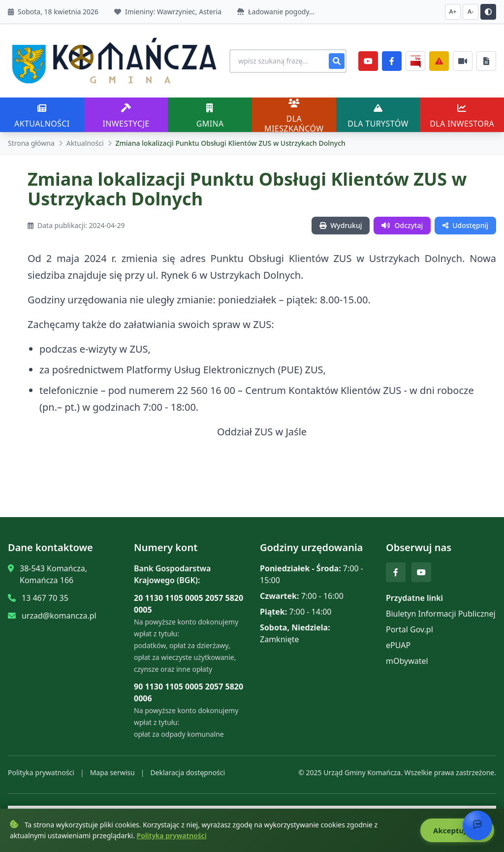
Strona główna (31, 137)
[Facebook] (392, 58)
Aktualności (85, 137)
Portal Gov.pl (409, 623)
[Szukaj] (337, 58)
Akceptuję (456, 831)
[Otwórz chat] (477, 825)
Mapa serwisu (112, 767)
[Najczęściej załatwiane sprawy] (463, 58)
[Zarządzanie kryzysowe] (439, 58)
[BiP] (415, 58)
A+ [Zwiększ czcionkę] (453, 12)
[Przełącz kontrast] (488, 12)
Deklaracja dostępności (188, 767)
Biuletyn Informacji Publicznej (441, 608)
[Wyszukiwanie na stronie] (276, 58)
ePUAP (398, 639)
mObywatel (407, 655)
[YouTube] (368, 58)
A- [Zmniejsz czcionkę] (471, 12)
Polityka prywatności (41, 767)
